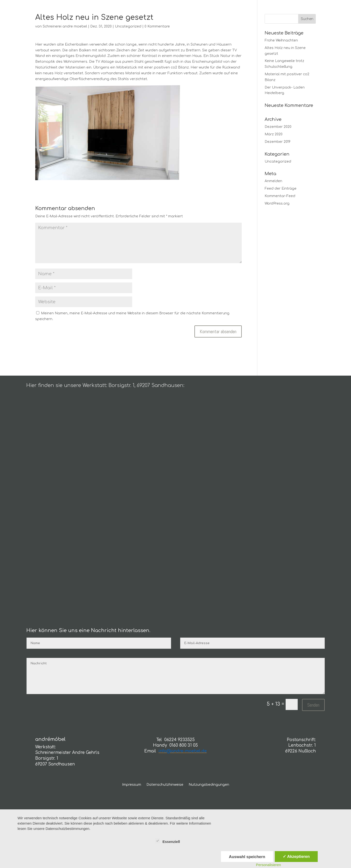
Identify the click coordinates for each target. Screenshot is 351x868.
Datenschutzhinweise (165, 785)
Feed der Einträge (281, 189)
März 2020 (274, 134)
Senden (313, 705)
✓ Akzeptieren (296, 856)
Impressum (132, 785)
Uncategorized (128, 26)
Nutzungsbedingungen (209, 785)
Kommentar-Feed (280, 196)
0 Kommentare (157, 26)
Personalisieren (268, 865)
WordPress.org (277, 203)
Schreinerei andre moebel (65, 26)
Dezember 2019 (278, 142)
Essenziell (168, 841)
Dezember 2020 (278, 127)
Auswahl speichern (247, 857)
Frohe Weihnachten (281, 40)
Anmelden (273, 181)
